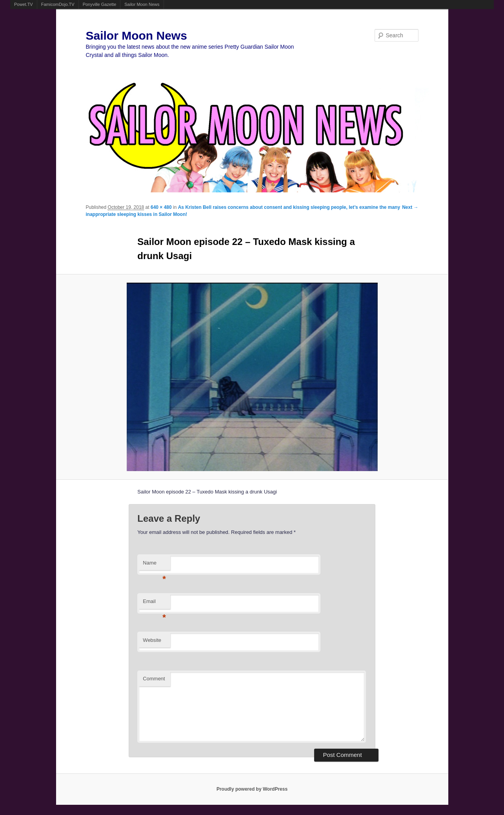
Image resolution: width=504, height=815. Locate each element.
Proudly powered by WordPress (252, 789)
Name (154, 565)
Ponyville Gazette (100, 4)
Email (154, 604)
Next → (410, 207)
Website (152, 640)
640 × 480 (161, 207)
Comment (154, 679)
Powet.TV (24, 4)
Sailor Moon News (142, 4)
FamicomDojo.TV (58, 4)
